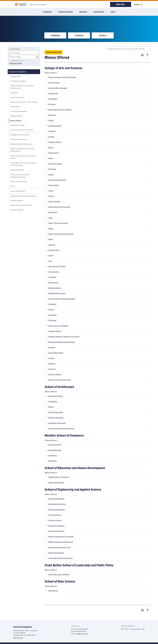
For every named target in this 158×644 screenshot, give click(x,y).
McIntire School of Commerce (21, 144)
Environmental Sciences (57, 180)
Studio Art (52, 369)
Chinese (51, 137)
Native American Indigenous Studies (62, 299)
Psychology (53, 320)
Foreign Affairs (54, 185)
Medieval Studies (55, 288)
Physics (51, 309)
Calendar (79, 35)
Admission (14, 93)
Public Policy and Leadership (59, 574)
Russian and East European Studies (62, 342)
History (51, 228)
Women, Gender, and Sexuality (60, 380)
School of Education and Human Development (22, 150)
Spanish (51, 358)
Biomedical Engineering (57, 504)
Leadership (53, 455)
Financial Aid (15, 107)
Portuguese (52, 315)
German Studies (54, 201)
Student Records (65, 12)
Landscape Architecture (57, 423)
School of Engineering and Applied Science (23, 157)
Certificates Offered (18, 125)
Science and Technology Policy (60, 547)
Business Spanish (55, 126)
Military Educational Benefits (21, 205)
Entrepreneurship (55, 445)
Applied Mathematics (56, 499)
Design (51, 407)
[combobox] (128, 49)
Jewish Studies (54, 250)
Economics (52, 169)
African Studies (54, 82)
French (51, 191)
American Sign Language (58, 88)
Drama (51, 158)
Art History (52, 104)
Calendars (47, 12)
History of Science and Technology (61, 234)
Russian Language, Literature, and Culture (64, 336)
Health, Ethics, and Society (58, 223)
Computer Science (55, 142)
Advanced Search (16, 63)
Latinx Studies (54, 272)
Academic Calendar (18, 97)
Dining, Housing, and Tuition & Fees (24, 102)
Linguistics (52, 277)
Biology (51, 120)
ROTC (12, 186)
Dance (51, 147)
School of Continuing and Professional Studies (20, 176)
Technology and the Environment (60, 558)
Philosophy (53, 304)
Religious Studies (55, 331)
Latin (50, 261)
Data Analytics (54, 153)
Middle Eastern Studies (57, 293)
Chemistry (52, 131)
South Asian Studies (56, 353)
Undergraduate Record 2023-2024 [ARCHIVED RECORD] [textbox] (126, 49)
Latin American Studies (57, 266)
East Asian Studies (55, 164)
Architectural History (56, 396)
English (51, 174)
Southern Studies (55, 374)
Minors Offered (16, 121)
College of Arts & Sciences (20, 135)
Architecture (53, 401)
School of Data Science (19, 182)
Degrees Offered (16, 116)
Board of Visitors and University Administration (22, 87)
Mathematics (53, 282)
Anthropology (53, 93)
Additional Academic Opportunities (23, 196)
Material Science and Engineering (61, 542)
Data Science (53, 590)
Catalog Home (16, 76)
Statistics (52, 363)
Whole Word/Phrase (17, 61)
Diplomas (83, 12)
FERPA (113, 12)
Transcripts (99, 12)
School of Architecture (18, 139)
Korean (51, 255)
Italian (51, 239)
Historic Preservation (56, 412)
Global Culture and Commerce (59, 207)
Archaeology (53, 99)
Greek (50, 218)
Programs (55, 35)
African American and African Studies (62, 77)
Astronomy (52, 115)
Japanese (52, 245)
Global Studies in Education (59, 477)
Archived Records (17, 210)
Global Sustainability (56, 418)
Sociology (52, 347)
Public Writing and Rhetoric (58, 326)
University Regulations (19, 111)
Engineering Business (57, 531)
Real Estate (53, 461)
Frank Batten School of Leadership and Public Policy (23, 164)
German (51, 196)
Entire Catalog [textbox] (15, 53)
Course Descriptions (18, 191)
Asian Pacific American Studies (60, 110)
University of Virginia (18, 81)
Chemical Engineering (57, 509)
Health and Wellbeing (56, 482)
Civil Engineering (55, 515)
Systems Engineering (56, 553)
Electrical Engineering (57, 526)
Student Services (17, 201)
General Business (55, 450)
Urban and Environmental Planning (61, 428)
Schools (103, 35)
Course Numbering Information (22, 130)
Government (53, 212)
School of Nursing (17, 170)
